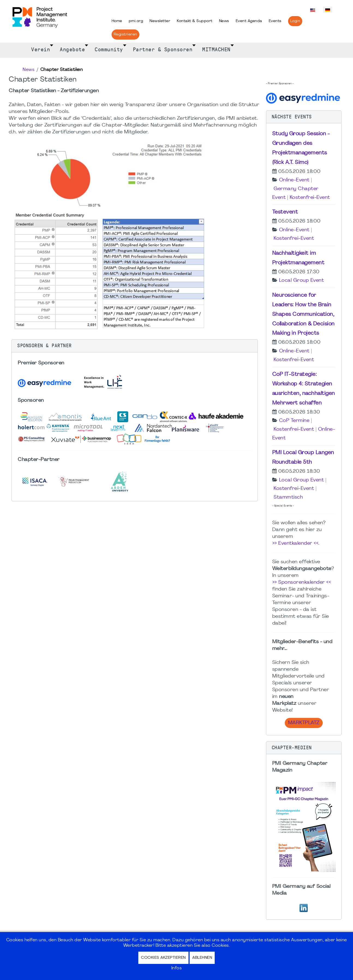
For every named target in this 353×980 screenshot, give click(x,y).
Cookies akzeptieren (163, 958)
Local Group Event (302, 281)
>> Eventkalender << (295, 543)
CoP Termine (294, 421)
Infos (177, 968)
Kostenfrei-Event (310, 198)
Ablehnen (202, 958)
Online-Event (294, 180)
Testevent (285, 212)
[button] (135, 346)
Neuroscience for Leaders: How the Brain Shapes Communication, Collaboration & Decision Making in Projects (303, 314)
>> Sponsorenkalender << (302, 582)
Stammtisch (288, 497)
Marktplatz (304, 723)
